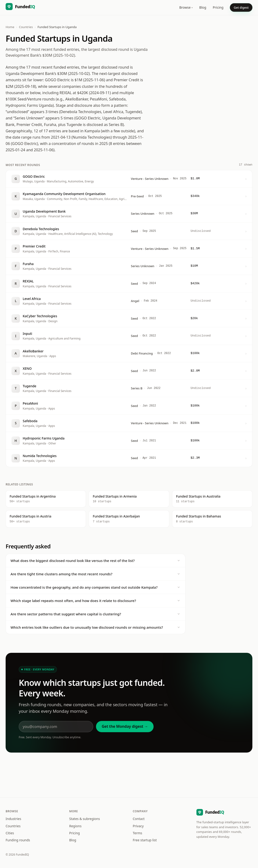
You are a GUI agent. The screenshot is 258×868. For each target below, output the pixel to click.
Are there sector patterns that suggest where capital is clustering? (96, 614)
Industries (13, 819)
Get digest (241, 7)
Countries (26, 27)
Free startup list (145, 840)
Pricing (218, 7)
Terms (137, 833)
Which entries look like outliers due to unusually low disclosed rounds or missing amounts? (96, 627)
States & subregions (85, 819)
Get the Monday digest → (125, 726)
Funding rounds (18, 840)
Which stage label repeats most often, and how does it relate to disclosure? (96, 601)
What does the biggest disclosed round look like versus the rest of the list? (96, 561)
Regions (76, 826)
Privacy (138, 826)
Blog (203, 7)
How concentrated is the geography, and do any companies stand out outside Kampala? (96, 587)
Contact (139, 819)
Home (10, 27)
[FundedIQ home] (20, 7)
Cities (10, 833)
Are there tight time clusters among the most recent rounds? (96, 574)
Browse (186, 7)
